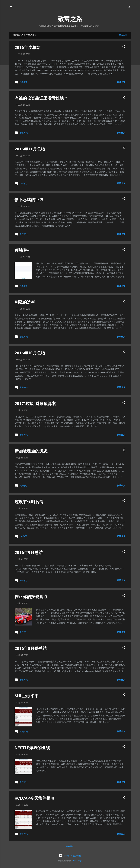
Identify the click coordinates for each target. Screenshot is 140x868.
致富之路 (70, 19)
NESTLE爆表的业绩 (32, 748)
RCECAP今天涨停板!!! (34, 798)
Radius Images (78, 861)
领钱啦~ (22, 250)
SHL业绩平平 (27, 696)
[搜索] (129, 7)
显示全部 (123, 35)
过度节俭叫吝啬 (29, 502)
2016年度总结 (27, 47)
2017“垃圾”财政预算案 (35, 404)
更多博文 (70, 846)
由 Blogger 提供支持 (70, 856)
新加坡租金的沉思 (31, 451)
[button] (124, 47)
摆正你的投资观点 (31, 597)
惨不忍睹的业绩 (29, 200)
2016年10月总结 (30, 353)
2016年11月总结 (30, 149)
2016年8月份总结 (31, 648)
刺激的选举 (25, 302)
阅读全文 (121, 82)
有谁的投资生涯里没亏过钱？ (41, 98)
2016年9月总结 (29, 553)
